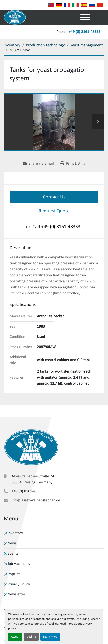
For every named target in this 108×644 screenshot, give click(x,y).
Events (13, 554)
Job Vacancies (19, 564)
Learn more (50, 637)
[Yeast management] (87, 45)
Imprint (14, 574)
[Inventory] (12, 45)
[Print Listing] (73, 164)
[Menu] (85, 17)
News (12, 543)
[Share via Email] (38, 164)
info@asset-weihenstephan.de (36, 500)
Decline (31, 637)
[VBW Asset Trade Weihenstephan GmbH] (31, 447)
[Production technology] (45, 45)
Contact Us (54, 197)
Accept (15, 637)
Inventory (15, 533)
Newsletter (17, 594)
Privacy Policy (19, 584)
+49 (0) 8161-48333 (84, 32)
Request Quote (54, 211)
